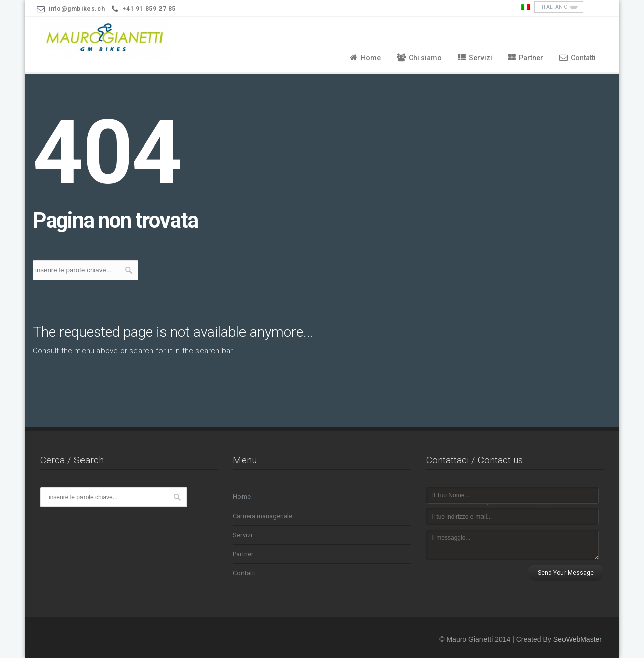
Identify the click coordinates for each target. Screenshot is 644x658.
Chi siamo (419, 58)
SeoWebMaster (578, 639)
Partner (526, 58)
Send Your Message (566, 573)
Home (366, 58)
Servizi (475, 58)
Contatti (578, 58)
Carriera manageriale (263, 516)
